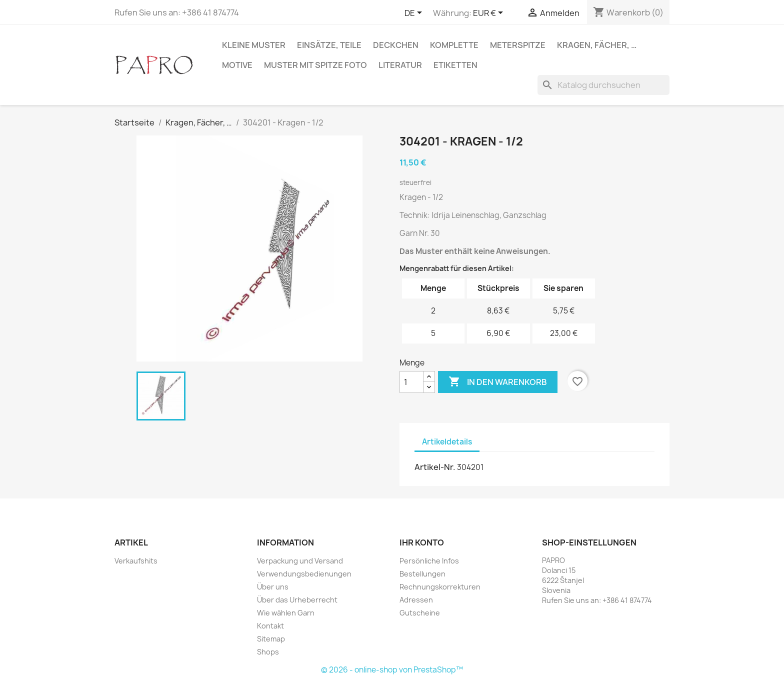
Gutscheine (420, 613)
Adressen (416, 600)
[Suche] (603, 85)
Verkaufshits (136, 561)
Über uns (273, 587)
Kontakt (270, 626)
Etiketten (455, 65)
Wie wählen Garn (286, 613)
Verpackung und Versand (300, 561)
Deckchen (396, 45)
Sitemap (271, 639)
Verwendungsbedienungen (304, 574)
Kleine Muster (254, 45)
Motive (237, 65)
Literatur (400, 65)
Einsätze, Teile (329, 45)
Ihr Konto (422, 542)
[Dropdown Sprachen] (415, 13)
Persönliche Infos (429, 561)
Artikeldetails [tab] (447, 442)
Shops (268, 652)
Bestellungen (422, 574)
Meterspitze (518, 45)
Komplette (454, 45)
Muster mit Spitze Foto (315, 65)
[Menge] (411, 382)
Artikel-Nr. (435, 467)
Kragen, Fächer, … (597, 45)
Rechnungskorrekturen (440, 587)
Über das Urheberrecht (297, 600)
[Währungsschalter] (490, 13)
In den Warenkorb (498, 382)
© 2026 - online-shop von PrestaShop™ (392, 670)
